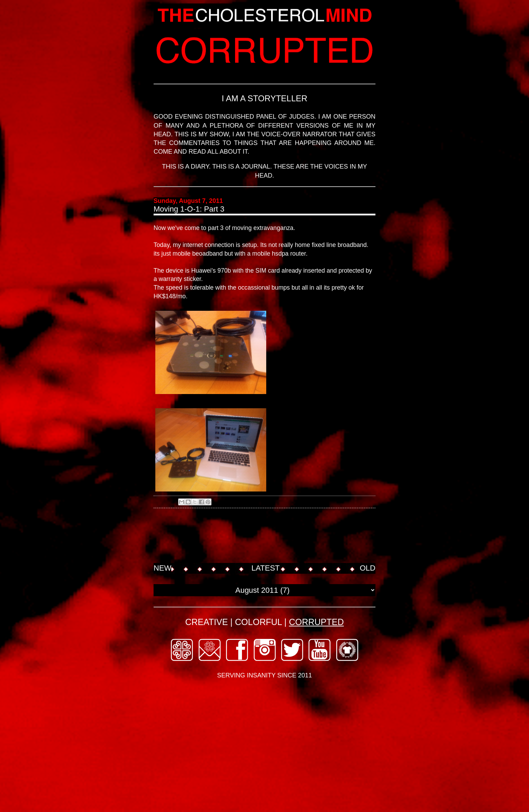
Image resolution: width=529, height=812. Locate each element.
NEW (162, 568)
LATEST (266, 568)
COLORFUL (258, 622)
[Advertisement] (280, 536)
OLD (368, 568)
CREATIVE (206, 622)
